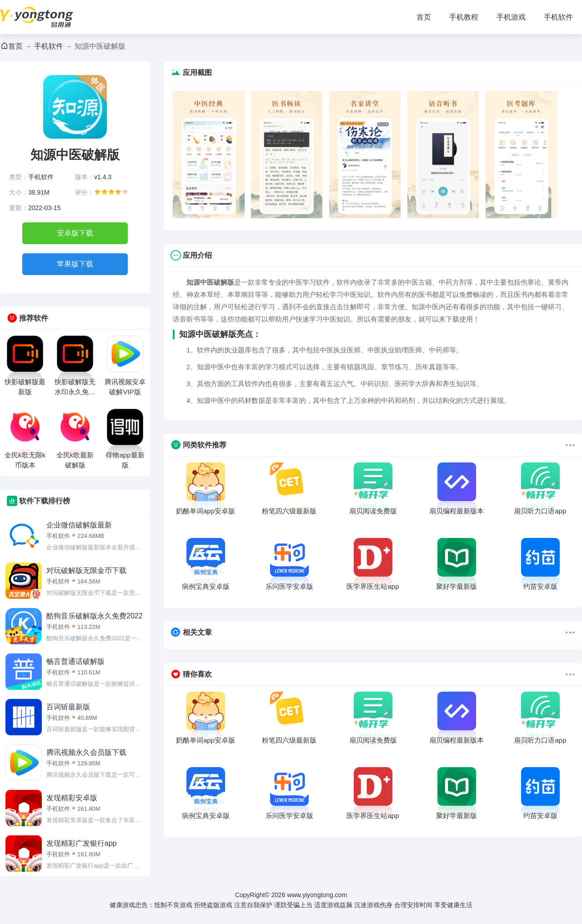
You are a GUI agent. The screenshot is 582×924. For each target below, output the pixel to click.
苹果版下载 (75, 264)
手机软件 (558, 17)
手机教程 (464, 17)
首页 (424, 17)
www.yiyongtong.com (317, 895)
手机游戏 (511, 17)
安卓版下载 (75, 233)
